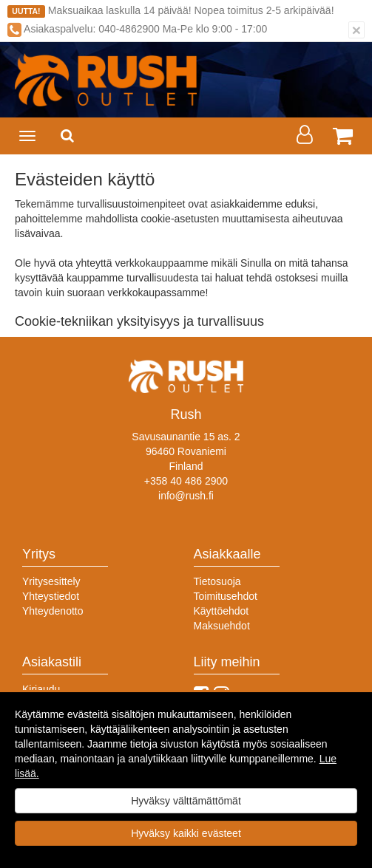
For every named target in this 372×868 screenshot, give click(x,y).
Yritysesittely (51, 581)
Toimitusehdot (226, 596)
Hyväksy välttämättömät (186, 801)
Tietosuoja (217, 581)
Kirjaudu (41, 689)
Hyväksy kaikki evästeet (186, 833)
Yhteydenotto (53, 611)
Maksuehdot (222, 626)
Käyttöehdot (221, 611)
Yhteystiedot (51, 596)
